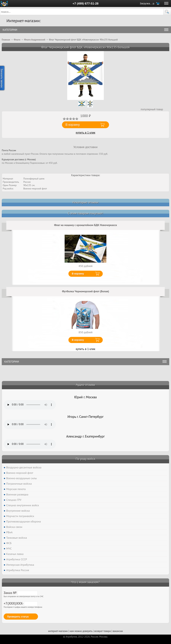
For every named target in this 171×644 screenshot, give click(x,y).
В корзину (78, 274)
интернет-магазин (58, 631)
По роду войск (85, 459)
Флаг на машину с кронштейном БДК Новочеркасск (85, 225)
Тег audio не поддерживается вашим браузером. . (30, 405)
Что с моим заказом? (85, 582)
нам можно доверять (81, 631)
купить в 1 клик (85, 133)
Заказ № (21, 593)
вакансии (118, 631)
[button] (167, 12)
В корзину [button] (73, 125)
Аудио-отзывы (86, 385)
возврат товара (102, 631)
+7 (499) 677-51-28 (86, 3)
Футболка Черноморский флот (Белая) (85, 291)
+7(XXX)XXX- (21, 603)
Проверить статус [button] (18, 617)
